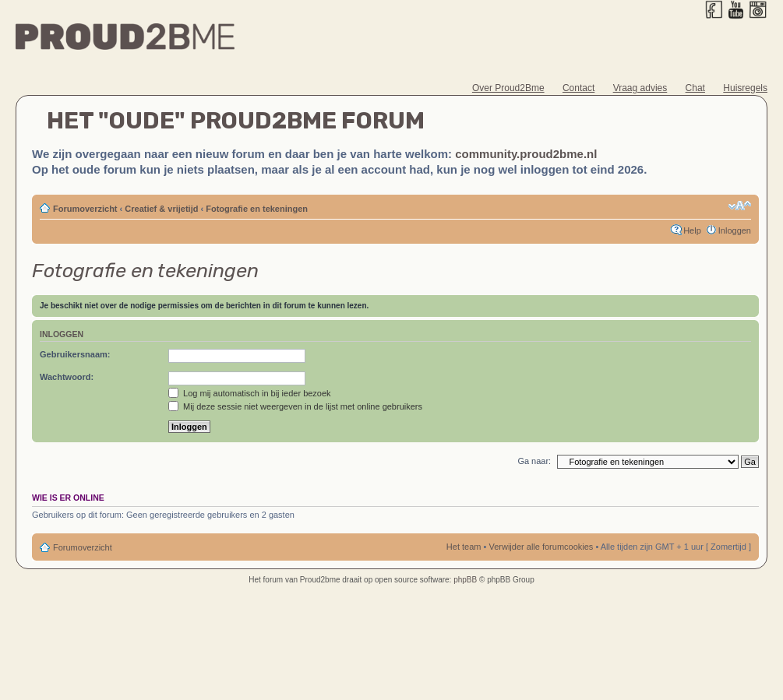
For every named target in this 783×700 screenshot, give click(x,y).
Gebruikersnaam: (75, 354)
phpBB (465, 580)
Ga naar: (534, 461)
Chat (695, 88)
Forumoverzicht (85, 209)
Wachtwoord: (67, 377)
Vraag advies (640, 88)
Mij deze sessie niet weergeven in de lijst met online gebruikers (295, 406)
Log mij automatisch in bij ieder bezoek (250, 393)
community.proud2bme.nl (526, 154)
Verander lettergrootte (740, 206)
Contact (578, 88)
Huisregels (745, 88)
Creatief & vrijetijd (161, 209)
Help (692, 230)
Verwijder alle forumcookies (541, 547)
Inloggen (735, 230)
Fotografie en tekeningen (257, 209)
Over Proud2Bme (508, 88)
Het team (464, 547)
